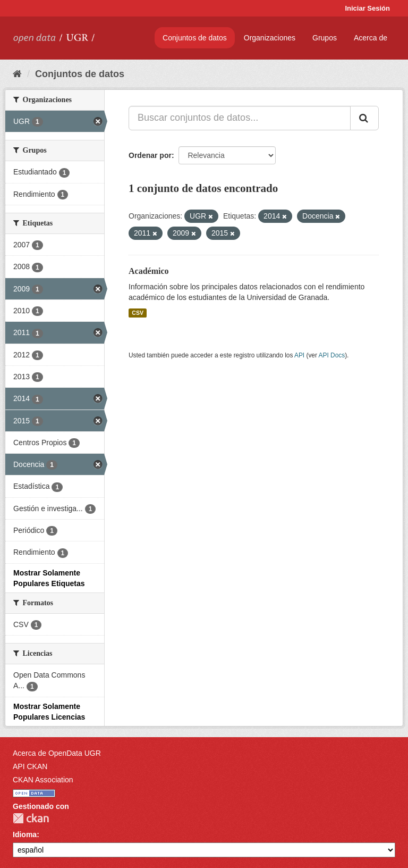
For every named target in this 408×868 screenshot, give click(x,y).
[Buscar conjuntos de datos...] (240, 118)
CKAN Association (43, 780)
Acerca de (371, 38)
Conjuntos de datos (195, 38)
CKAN (31, 818)
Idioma (25, 834)
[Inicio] (17, 74)
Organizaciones (270, 38)
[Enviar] (364, 118)
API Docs (332, 355)
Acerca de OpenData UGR (57, 753)
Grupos (325, 38)
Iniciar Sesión (367, 8)
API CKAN (30, 766)
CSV (138, 313)
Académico (149, 271)
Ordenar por (150, 155)
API (299, 355)
